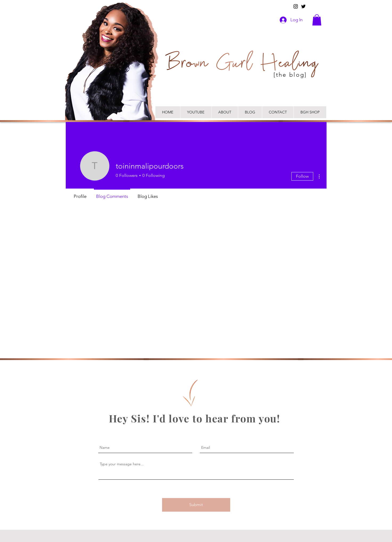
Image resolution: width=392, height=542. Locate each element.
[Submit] (196, 505)
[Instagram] (296, 6)
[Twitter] (303, 6)
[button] (317, 20)
